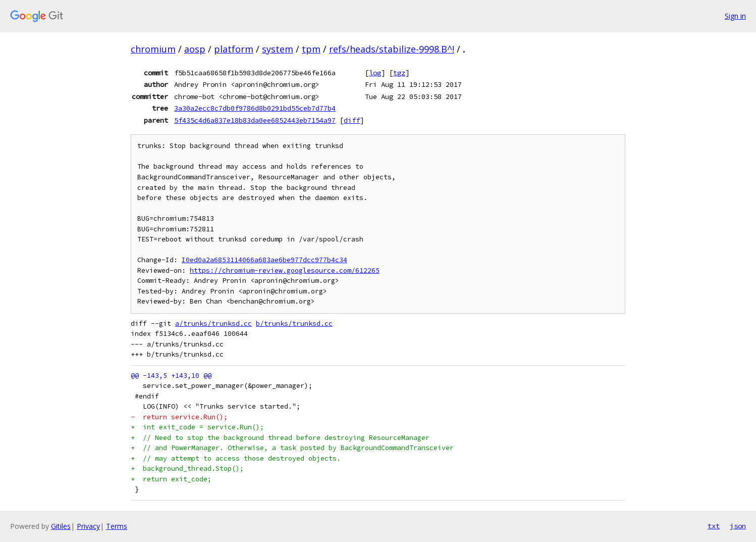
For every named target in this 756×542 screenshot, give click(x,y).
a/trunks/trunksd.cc (213, 324)
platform (234, 49)
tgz (399, 73)
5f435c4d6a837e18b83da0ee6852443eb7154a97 (255, 120)
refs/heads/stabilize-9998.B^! (392, 49)
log (375, 73)
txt (714, 526)
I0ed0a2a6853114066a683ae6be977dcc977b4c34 (264, 260)
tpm (311, 49)
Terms (117, 526)
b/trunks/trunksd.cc (294, 324)
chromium (153, 49)
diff (352, 120)
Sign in (735, 16)
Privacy (88, 526)
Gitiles (61, 526)
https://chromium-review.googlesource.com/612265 (285, 270)
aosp (195, 49)
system (278, 49)
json (738, 526)
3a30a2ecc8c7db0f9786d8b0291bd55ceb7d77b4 (255, 108)
